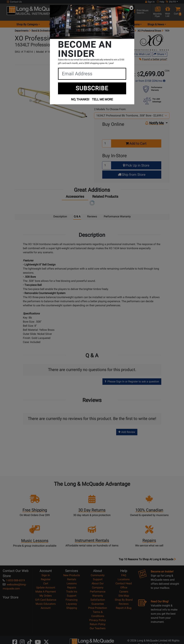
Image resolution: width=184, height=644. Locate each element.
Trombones (82, 31)
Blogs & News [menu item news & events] (156, 24)
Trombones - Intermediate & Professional (113, 31)
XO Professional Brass (149, 31)
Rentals (72, 579)
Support (72, 595)
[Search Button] (126, 12)
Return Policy (98, 624)
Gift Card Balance (46, 600)
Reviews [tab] (92, 216)
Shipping (72, 608)
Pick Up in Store (136, 165)
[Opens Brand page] (152, 42)
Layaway (72, 604)
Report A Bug (124, 608)
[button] (177, 12)
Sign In (46, 575)
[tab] (75, 197)
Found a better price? (153, 59)
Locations (124, 579)
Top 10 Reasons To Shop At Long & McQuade (147, 559)
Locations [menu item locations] (80, 24)
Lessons (72, 583)
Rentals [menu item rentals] (105, 24)
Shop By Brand (124, 600)
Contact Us (14, 2)
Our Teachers (98, 628)
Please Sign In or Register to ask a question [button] (132, 381)
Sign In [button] (150, 2)
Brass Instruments (64, 31)
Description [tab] (60, 216)
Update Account (46, 587)
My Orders (46, 595)
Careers (124, 591)
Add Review (127, 432)
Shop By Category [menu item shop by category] (27, 24)
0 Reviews (80, 52)
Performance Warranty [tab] (117, 216)
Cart (46, 583)
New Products (72, 575)
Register (46, 579)
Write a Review (97, 52)
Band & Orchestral (41, 31)
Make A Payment (46, 591)
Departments (22, 31)
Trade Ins (72, 591)
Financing (72, 600)
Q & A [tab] (77, 216)
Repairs (72, 587)
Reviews (124, 604)
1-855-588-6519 (14, 580)
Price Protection (98, 608)
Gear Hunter (56, 24)
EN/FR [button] (171, 2)
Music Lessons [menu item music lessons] (131, 24)
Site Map (124, 595)
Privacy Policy (98, 620)
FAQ (124, 575)
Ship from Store (132, 175)
